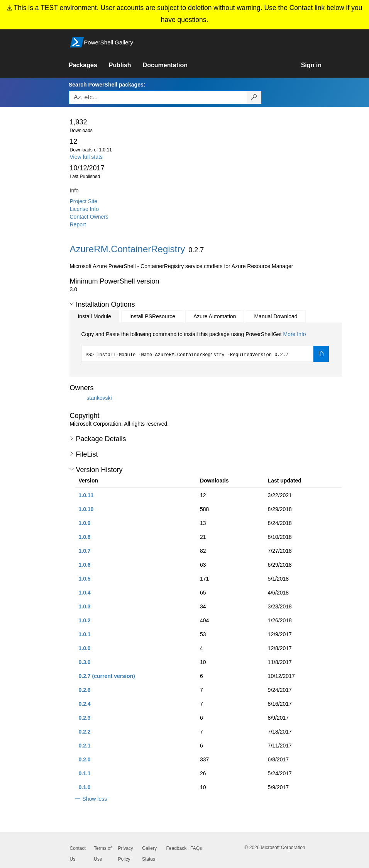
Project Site (84, 201)
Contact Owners (89, 217)
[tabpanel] (205, 346)
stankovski (99, 398)
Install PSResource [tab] (152, 316)
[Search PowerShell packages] (254, 97)
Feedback (177, 848)
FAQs (196, 848)
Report (78, 224)
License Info (85, 209)
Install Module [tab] (94, 316)
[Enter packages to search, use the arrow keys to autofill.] (158, 97)
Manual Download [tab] (276, 316)
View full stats (86, 157)
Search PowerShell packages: (107, 85)
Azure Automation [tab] (215, 316)
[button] (72, 304)
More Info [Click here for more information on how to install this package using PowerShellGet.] (294, 334)
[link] (89, 65)
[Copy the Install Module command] (321, 354)
